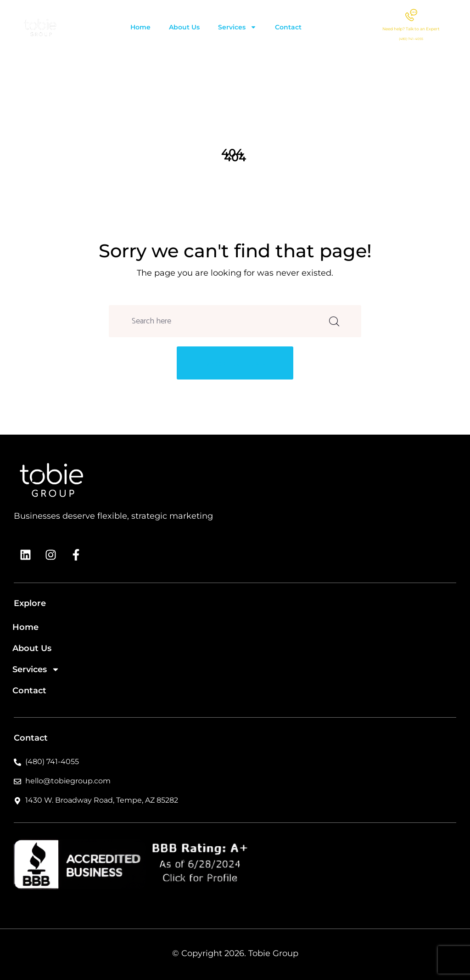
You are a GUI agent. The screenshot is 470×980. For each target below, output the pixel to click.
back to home (235, 364)
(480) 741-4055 (411, 39)
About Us (184, 27)
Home (140, 27)
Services (237, 27)
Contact (288, 27)
